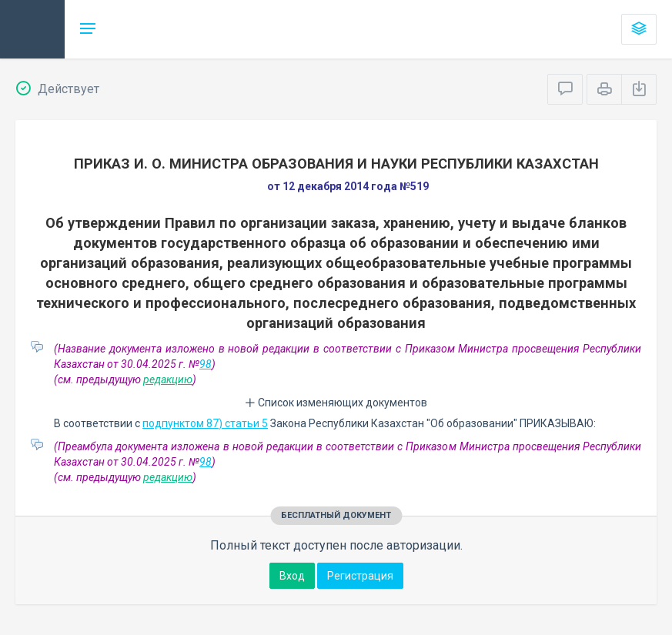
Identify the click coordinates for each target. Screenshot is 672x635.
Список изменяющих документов (336, 403)
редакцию (168, 379)
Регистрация (360, 576)
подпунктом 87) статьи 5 (205, 423)
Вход (292, 576)
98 (206, 364)
